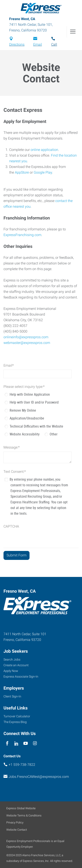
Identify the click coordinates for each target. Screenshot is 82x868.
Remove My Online (23, 410)
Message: (12, 447)
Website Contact (17, 830)
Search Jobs (12, 659)
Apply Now (11, 671)
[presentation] (37, 539)
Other (54, 434)
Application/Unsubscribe (27, 418)
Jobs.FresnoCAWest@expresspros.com (39, 777)
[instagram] (35, 743)
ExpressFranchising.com (22, 235)
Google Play (43, 172)
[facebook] (7, 743)
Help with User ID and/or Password (34, 402)
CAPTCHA (11, 526)
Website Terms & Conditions (24, 815)
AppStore (22, 172)
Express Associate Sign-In (21, 676)
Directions (17, 44)
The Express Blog (15, 722)
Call (54, 44)
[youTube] (26, 743)
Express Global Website (21, 808)
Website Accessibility (25, 434)
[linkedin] (16, 743)
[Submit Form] (17, 555)
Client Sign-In (12, 696)
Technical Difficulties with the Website (36, 426)
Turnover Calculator (17, 716)
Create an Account (16, 665)
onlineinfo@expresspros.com (26, 337)
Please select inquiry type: (24, 387)
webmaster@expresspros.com (27, 343)
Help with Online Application (30, 394)
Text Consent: (15, 472)
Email (38, 44)
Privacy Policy (15, 822)
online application (44, 150)
